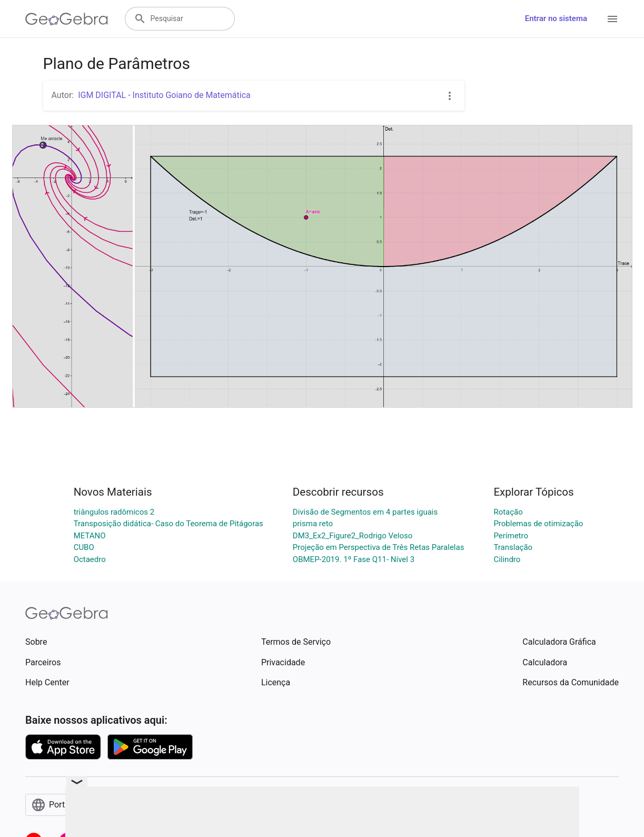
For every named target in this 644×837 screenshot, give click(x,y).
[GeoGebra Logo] (67, 19)
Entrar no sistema (556, 18)
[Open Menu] (612, 19)
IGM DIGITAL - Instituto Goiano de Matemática (164, 95)
